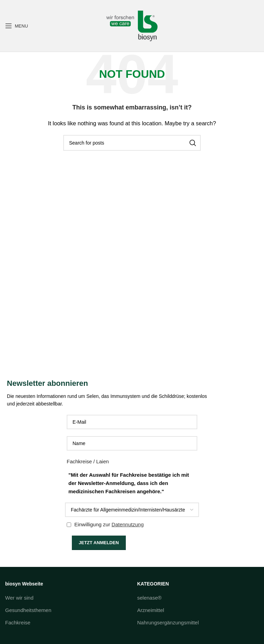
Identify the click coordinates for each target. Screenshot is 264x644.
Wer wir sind (19, 598)
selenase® (149, 598)
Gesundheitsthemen (28, 610)
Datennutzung (128, 524)
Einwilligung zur (105, 524)
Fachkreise (18, 622)
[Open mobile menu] (16, 26)
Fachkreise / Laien (88, 461)
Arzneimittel (151, 610)
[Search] (132, 143)
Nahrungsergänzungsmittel (168, 622)
